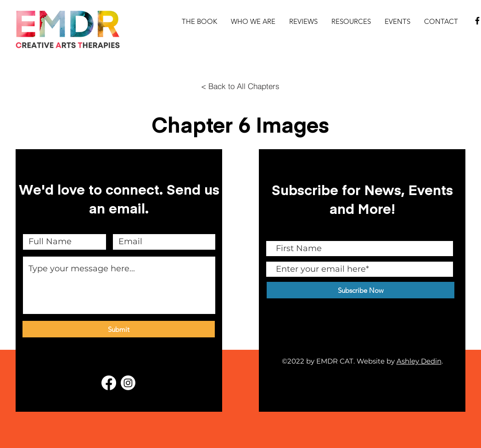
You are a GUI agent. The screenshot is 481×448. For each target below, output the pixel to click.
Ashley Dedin (419, 361)
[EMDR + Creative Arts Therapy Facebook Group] (109, 383)
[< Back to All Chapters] (240, 86)
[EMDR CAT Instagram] (128, 383)
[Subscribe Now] (361, 290)
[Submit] (119, 329)
